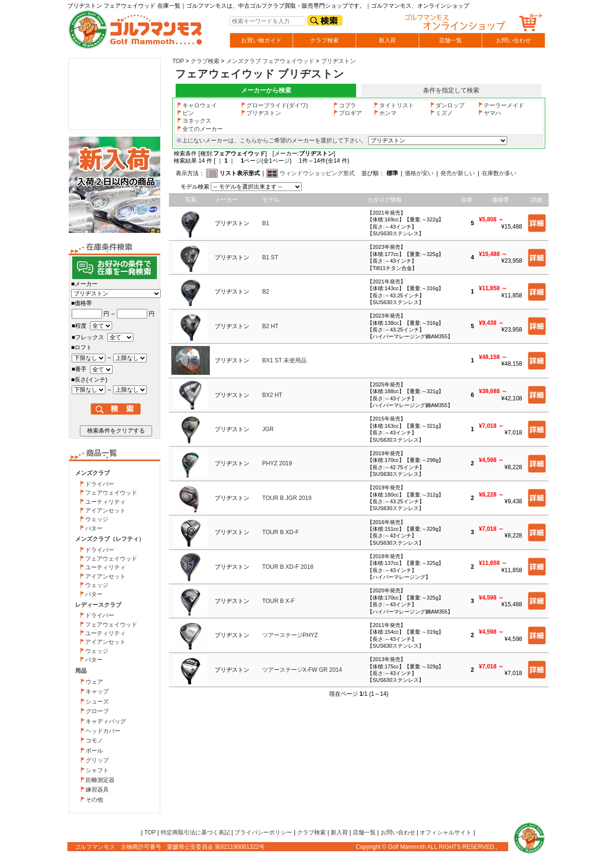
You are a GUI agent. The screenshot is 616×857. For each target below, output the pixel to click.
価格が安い (419, 173)
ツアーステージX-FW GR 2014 (302, 670)
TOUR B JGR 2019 (287, 498)
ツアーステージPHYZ (290, 635)
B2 (266, 292)
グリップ (97, 760)
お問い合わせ (513, 40)
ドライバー (100, 484)
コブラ (345, 105)
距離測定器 (100, 780)
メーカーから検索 (266, 90)
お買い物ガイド (261, 40)
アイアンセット (105, 511)
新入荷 (387, 40)
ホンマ (385, 113)
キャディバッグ (106, 721)
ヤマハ (489, 113)
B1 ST (270, 257)
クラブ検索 (324, 40)
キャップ (97, 691)
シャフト (97, 770)
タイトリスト (394, 105)
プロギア (347, 113)
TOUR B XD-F (281, 532)
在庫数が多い (499, 173)
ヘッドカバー (103, 731)
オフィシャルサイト (446, 832)
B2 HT (270, 326)
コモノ (94, 741)
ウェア (94, 682)
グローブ (97, 711)
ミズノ (441, 113)
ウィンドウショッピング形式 (317, 173)
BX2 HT (272, 395)
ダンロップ (447, 105)
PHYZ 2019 (277, 463)
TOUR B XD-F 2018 (288, 567)
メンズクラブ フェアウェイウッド (270, 61)
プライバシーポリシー (263, 832)
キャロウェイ (197, 105)
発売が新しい (458, 173)
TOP (178, 61)
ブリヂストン (338, 61)
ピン (185, 113)
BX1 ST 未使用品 (284, 360)
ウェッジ (97, 519)
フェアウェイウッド (111, 493)
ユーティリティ (105, 502)
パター (94, 528)
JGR (268, 429)
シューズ (97, 702)
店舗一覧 (450, 40)
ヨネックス (194, 121)
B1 (266, 223)
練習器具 (97, 790)
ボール (94, 751)
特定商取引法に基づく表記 (195, 832)
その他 (94, 800)
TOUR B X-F (279, 601)
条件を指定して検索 (451, 90)
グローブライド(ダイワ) (274, 105)
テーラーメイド (501, 105)
